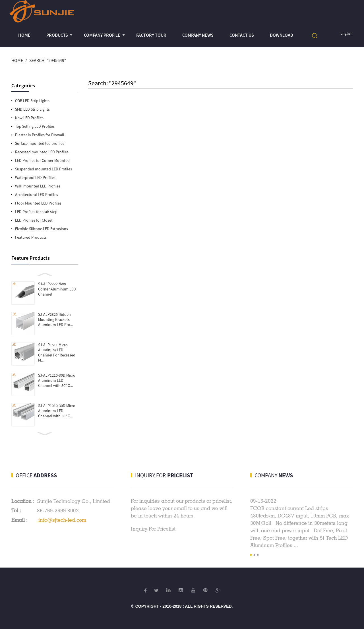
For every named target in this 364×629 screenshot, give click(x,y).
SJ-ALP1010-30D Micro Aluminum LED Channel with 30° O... (57, 411)
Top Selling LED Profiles (35, 126)
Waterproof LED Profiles (35, 178)
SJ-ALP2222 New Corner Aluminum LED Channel (57, 289)
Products (57, 35)
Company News (198, 35)
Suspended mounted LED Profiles (44, 169)
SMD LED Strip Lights (32, 109)
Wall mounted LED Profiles (38, 186)
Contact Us (242, 35)
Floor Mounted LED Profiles (38, 203)
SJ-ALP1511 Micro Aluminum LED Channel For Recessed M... (57, 352)
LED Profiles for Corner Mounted (42, 160)
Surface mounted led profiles (40, 143)
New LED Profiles (29, 118)
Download (282, 35)
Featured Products (31, 237)
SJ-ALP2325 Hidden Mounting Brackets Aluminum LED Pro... (55, 319)
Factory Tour (151, 35)
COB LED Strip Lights (32, 101)
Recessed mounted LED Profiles (42, 152)
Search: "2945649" (48, 60)
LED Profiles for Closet (34, 220)
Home (24, 35)
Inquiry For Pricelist (153, 529)
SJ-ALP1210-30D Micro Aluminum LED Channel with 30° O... (57, 380)
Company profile (102, 35)
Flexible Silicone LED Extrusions (42, 229)
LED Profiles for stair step (36, 212)
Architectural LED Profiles (37, 195)
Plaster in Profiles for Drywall (40, 135)
